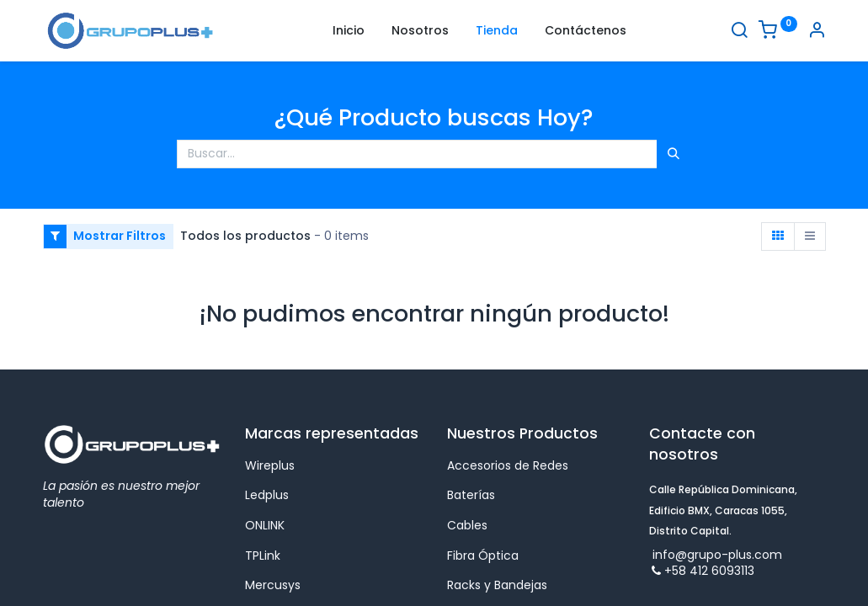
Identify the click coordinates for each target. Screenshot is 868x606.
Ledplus (267, 495)
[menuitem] (349, 31)
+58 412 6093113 (702, 571)
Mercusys (274, 585)
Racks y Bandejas (497, 585)
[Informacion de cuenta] (817, 32)
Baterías (471, 495)
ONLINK (265, 525)
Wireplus (270, 465)
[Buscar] (739, 32)
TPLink (263, 555)
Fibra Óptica (483, 555)
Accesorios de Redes (508, 465)
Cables (467, 525)
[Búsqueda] (674, 154)
